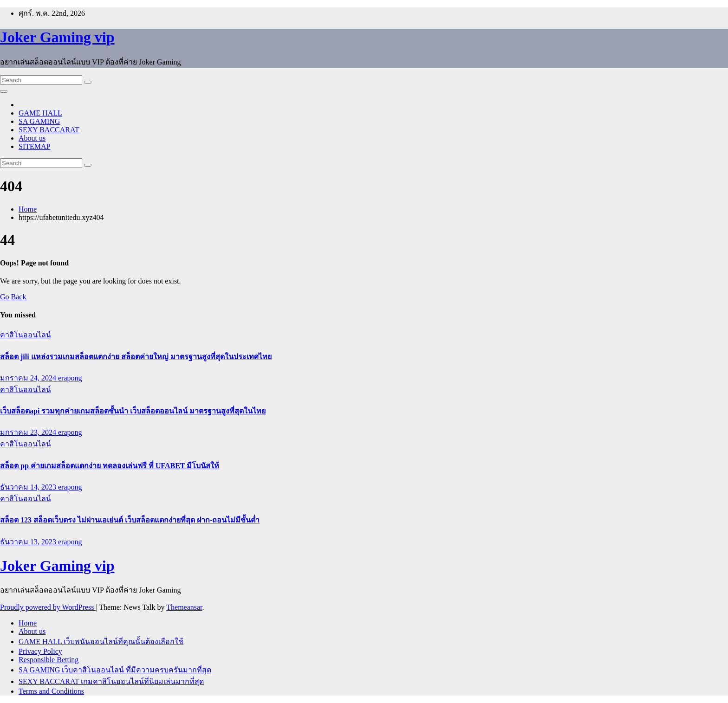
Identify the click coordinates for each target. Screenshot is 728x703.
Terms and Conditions (51, 691)
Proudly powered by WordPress (48, 607)
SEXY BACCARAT (49, 130)
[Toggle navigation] (4, 91)
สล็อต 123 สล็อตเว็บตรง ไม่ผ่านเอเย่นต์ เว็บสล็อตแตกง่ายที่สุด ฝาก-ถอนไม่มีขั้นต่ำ (130, 520)
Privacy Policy (40, 651)
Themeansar (184, 607)
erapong (70, 378)
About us (32, 138)
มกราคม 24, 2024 (29, 378)
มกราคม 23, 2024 (29, 432)
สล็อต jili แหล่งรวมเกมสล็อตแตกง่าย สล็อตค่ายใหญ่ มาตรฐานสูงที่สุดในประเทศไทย (136, 357)
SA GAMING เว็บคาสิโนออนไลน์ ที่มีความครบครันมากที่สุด (115, 670)
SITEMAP (34, 146)
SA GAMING (39, 121)
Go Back (13, 297)
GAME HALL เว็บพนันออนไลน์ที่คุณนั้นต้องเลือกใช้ (101, 642)
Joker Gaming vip (57, 37)
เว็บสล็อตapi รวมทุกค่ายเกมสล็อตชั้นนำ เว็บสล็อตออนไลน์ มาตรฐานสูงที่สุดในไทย (133, 411)
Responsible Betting (49, 660)
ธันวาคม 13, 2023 (29, 542)
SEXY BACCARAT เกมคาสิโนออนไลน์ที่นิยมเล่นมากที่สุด (111, 681)
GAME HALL (40, 113)
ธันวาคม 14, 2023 (29, 487)
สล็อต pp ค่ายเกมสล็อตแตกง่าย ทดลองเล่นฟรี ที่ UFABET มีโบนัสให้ (110, 466)
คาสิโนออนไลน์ (26, 335)
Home (28, 209)
